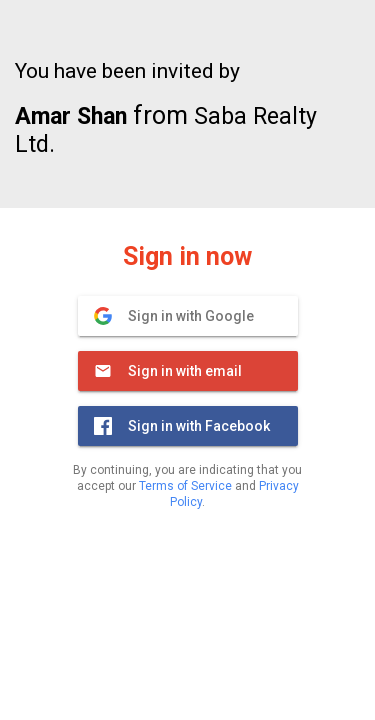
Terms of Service (185, 486)
